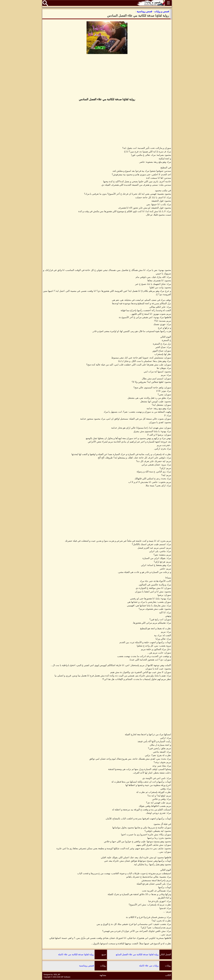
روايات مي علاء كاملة (149, 966)
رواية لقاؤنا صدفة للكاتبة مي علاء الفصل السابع (137, 954)
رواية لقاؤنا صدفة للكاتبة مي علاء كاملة (76, 954)
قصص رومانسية (87, 966)
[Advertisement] (107, 76)
